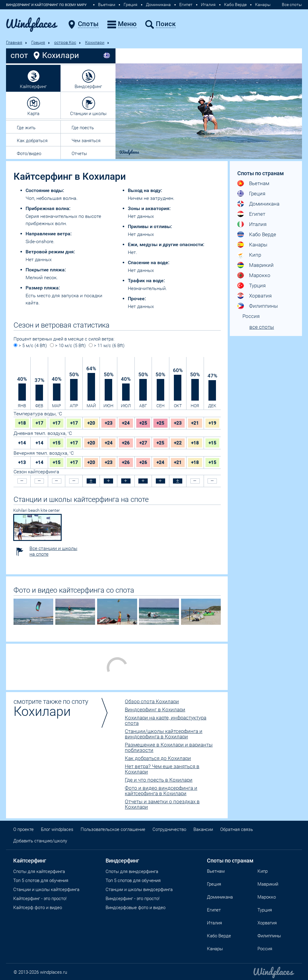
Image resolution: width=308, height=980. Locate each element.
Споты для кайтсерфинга (39, 872)
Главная (14, 42)
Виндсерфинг (88, 87)
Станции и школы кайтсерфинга (46, 890)
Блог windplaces (57, 829)
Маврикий (261, 265)
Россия (251, 316)
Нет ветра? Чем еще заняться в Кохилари (162, 769)
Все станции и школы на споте (53, 551)
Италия (208, 5)
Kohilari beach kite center (37, 510)
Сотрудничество (169, 829)
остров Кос (65, 42)
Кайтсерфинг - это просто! (40, 899)
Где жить (26, 128)
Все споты (292, 5)
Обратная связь (237, 829)
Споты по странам (230, 861)
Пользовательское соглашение (113, 829)
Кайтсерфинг (33, 87)
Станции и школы (88, 114)
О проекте (23, 829)
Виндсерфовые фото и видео (136, 908)
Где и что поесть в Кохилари (159, 780)
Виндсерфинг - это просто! (132, 899)
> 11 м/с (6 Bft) (107, 346)
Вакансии (203, 829)
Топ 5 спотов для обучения (41, 881)
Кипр (255, 255)
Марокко (260, 275)
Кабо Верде (235, 5)
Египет (186, 5)
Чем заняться (86, 141)
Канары (263, 5)
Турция (257, 285)
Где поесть (83, 128)
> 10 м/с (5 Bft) (68, 346)
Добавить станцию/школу (40, 841)
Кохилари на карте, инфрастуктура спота (166, 720)
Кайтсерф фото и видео (38, 908)
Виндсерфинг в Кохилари (155, 710)
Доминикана (158, 5)
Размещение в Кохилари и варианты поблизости (169, 747)
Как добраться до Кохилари (158, 758)
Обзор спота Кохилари (152, 701)
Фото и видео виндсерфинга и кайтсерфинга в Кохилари (161, 791)
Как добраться (32, 141)
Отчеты (79, 154)
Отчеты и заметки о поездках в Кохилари (162, 804)
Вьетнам (107, 5)
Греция (131, 5)
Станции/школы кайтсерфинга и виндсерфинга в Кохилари (164, 734)
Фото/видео (29, 154)
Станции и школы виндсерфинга (139, 890)
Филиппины (263, 306)
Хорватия (260, 296)
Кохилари (95, 42)
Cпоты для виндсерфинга (132, 872)
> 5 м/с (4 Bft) (30, 346)
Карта (33, 114)
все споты (262, 327)
